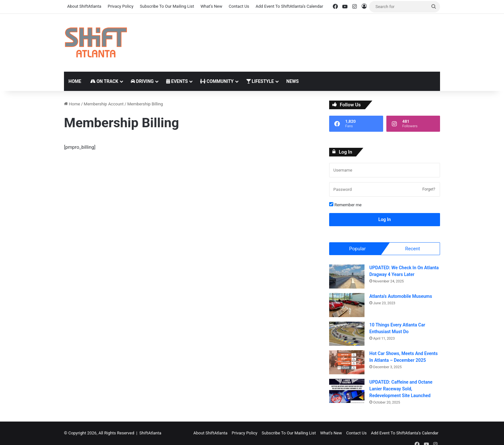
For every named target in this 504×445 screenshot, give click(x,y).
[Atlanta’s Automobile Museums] (347, 305)
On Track (104, 81)
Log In (385, 219)
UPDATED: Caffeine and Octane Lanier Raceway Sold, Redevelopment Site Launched (401, 389)
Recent (412, 249)
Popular (357, 249)
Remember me (345, 205)
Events (177, 81)
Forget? (429, 189)
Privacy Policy (121, 6)
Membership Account (104, 104)
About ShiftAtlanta (84, 6)
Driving (142, 81)
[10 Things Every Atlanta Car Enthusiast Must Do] (347, 334)
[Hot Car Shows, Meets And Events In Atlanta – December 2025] (347, 363)
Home (75, 81)
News (293, 81)
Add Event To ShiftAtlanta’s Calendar (289, 6)
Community (217, 81)
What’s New (212, 6)
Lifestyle (260, 81)
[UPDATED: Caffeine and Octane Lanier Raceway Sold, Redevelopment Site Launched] (347, 391)
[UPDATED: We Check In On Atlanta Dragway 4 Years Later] (347, 277)
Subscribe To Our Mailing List (167, 6)
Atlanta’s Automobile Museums (401, 297)
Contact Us (239, 6)
